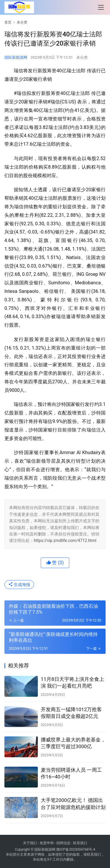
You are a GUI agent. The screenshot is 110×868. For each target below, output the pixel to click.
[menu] (101, 7)
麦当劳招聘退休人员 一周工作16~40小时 (71, 773)
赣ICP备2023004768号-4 (76, 849)
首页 (8, 22)
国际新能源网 (16, 57)
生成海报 (19, 585)
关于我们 (30, 843)
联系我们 (80, 843)
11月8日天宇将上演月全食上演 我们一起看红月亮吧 (72, 683)
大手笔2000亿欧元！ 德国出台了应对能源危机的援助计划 (73, 804)
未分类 (82, 57)
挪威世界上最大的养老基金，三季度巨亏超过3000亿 (73, 743)
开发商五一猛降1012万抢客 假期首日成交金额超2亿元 (71, 713)
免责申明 (47, 843)
